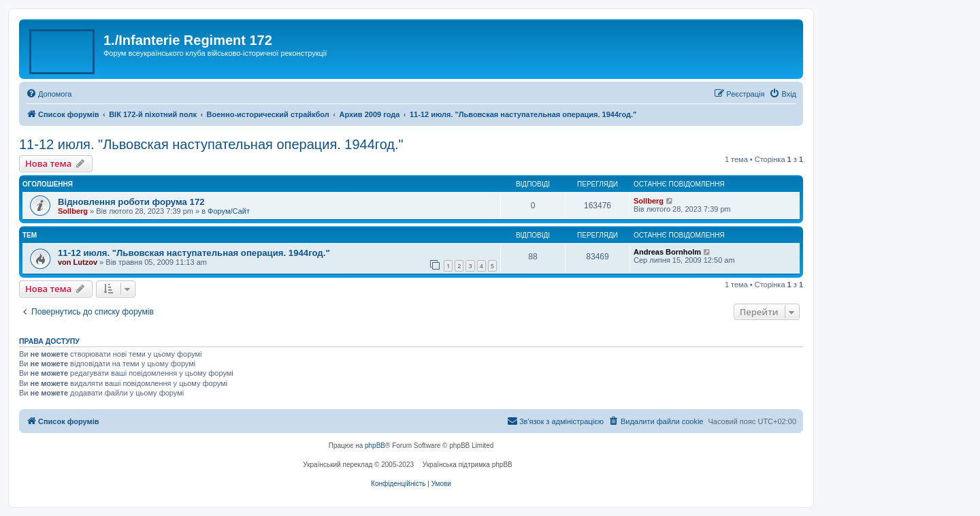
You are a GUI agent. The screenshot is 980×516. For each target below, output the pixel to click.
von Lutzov (78, 262)
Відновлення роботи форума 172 (131, 202)
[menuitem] (49, 94)
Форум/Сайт (229, 211)
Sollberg (73, 211)
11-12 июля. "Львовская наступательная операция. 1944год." (211, 144)
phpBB (375, 446)
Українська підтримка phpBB (468, 465)
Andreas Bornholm (667, 252)
